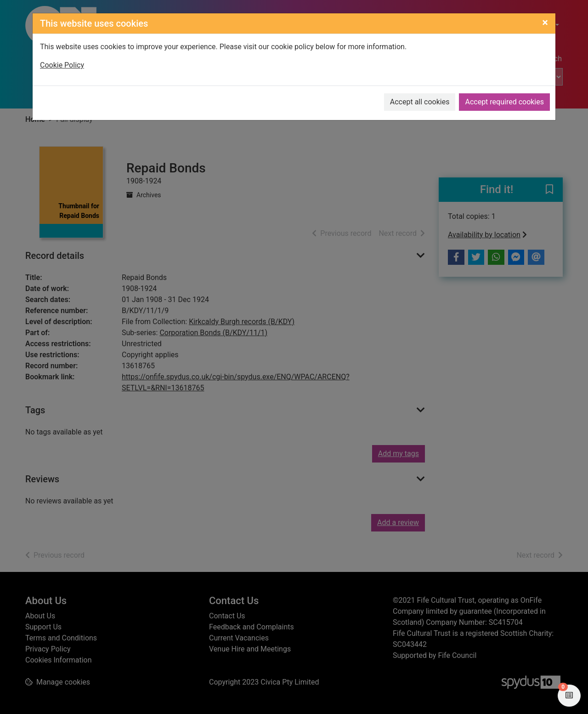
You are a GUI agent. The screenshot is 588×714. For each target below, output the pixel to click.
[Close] (545, 23)
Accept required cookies (504, 102)
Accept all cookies (420, 102)
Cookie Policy (62, 65)
